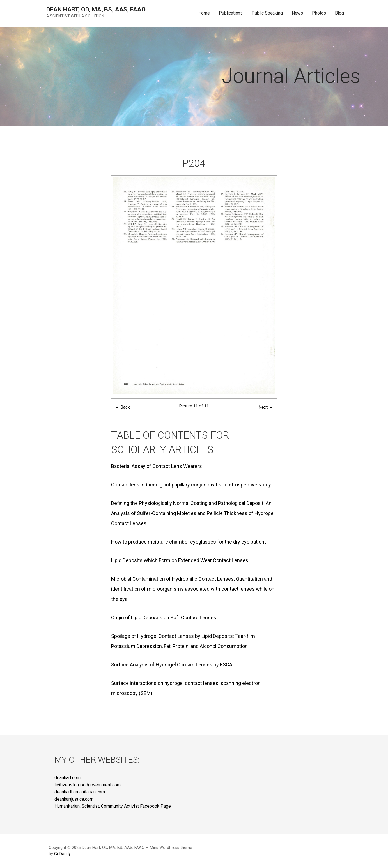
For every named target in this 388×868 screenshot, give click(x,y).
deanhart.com (67, 778)
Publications (231, 13)
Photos (319, 13)
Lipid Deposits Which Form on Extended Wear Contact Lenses (180, 560)
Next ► (266, 407)
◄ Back (122, 407)
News (297, 13)
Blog (339, 13)
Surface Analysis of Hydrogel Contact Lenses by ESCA (172, 665)
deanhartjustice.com (74, 799)
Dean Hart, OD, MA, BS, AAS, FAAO (96, 9)
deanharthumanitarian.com (80, 792)
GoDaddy (62, 854)
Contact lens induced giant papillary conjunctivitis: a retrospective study (191, 485)
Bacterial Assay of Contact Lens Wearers (157, 466)
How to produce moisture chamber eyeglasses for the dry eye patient (189, 542)
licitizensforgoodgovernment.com (88, 785)
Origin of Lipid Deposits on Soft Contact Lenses (164, 617)
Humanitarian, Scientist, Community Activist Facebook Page (113, 806)
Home (204, 13)
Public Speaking (267, 13)
